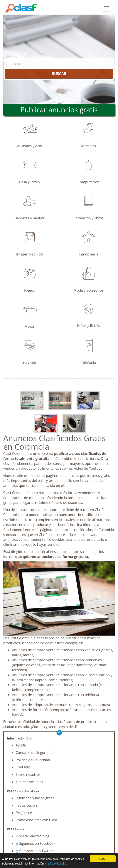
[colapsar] (106, 8)
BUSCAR (59, 74)
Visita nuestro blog (33, 836)
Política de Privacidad (33, 760)
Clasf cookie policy (56, 864)
